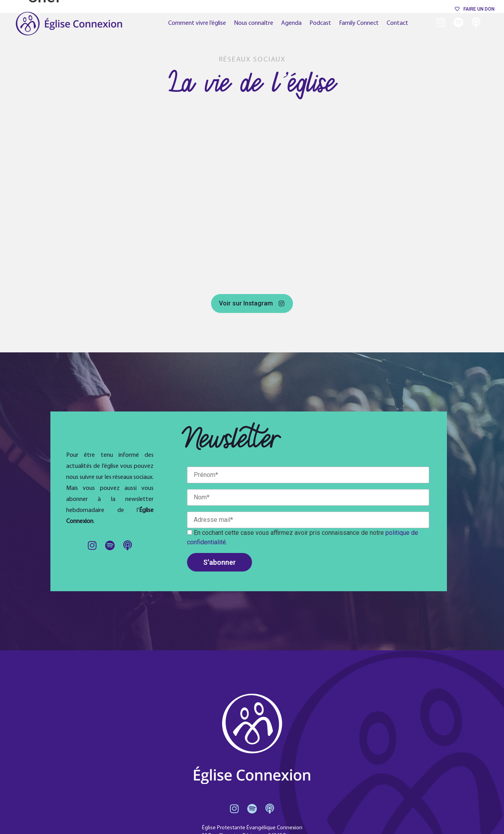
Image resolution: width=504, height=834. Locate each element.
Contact (397, 23)
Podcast (320, 23)
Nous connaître (254, 23)
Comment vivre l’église (197, 23)
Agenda (291, 23)
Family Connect (359, 23)
